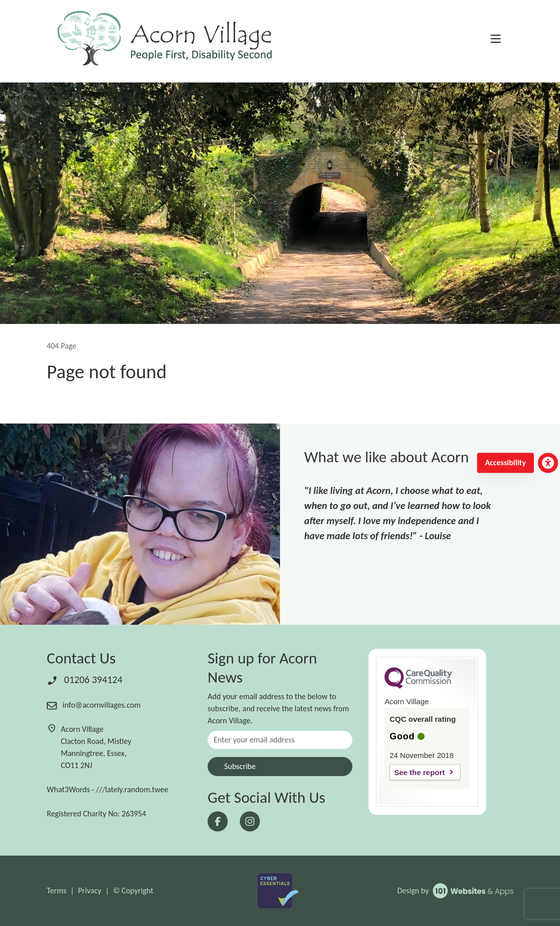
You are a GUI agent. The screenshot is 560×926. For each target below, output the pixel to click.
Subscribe (240, 766)
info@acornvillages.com (94, 705)
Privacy (89, 891)
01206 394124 (85, 680)
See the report (419, 772)
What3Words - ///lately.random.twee (108, 789)
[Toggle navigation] (496, 39)
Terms (57, 891)
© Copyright (133, 891)
